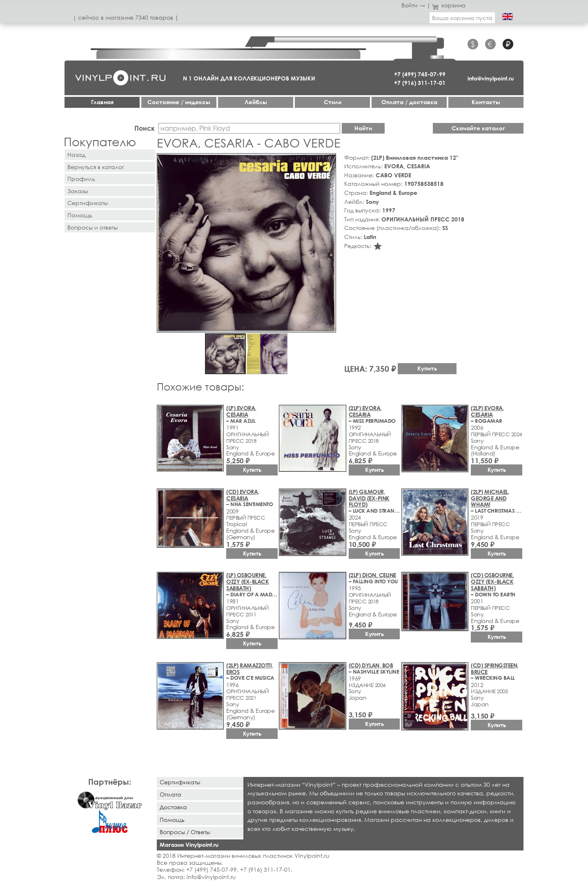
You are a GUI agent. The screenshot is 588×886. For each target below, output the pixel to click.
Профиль (81, 179)
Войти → (413, 5)
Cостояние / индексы (179, 102)
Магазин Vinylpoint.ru (189, 845)
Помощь (80, 215)
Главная (102, 102)
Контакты (486, 102)
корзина (449, 5)
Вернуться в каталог (96, 167)
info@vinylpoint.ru (491, 78)
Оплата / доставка (409, 102)
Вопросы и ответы (92, 227)
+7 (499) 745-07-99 (420, 74)
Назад (76, 155)
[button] (328, 161)
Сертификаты (88, 203)
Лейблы (256, 102)
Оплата (170, 794)
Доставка (173, 807)
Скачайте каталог (478, 128)
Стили (333, 102)
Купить (427, 368)
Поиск (145, 128)
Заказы (78, 191)
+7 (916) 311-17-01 (420, 83)
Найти (363, 128)
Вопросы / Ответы (185, 832)
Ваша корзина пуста (462, 18)
